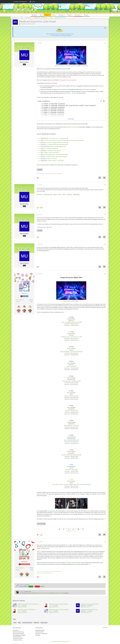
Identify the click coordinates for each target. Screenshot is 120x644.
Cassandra (78, 563)
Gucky (43, 157)
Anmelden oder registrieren (20, 2)
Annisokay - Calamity (51, 148)
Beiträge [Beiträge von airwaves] (18, 570)
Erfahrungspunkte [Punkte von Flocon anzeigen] (20, 300)
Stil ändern (105, 628)
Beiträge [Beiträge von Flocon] (18, 302)
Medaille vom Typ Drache (73, 127)
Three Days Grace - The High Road (58, 138)
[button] (105, 28)
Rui (42, 153)
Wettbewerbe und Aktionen (42, 593)
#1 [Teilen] (105, 43)
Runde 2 (69, 66)
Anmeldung (58, 66)
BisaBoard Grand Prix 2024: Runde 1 (26, 610)
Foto (76, 529)
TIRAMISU (44, 151)
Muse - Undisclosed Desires (57, 146)
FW (81, 529)
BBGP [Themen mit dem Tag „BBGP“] (19, 623)
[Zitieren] (104, 178)
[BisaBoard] (60, 9)
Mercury (44, 142)
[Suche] (32, 2)
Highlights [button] (40, 170)
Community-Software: (60, 642)
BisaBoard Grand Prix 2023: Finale (89, 610)
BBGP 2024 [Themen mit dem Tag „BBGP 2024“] (36, 623)
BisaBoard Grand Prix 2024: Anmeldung (59, 610)
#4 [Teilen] (105, 244)
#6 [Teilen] (105, 542)
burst (43, 148)
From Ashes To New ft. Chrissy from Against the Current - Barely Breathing (64, 140)
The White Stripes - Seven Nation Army (56, 157)
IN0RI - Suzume (51, 159)
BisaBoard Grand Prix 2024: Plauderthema (28, 604)
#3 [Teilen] (105, 214)
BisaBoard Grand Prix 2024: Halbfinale (58, 604)
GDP (66, 529)
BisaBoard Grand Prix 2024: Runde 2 (90, 604)
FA (71, 529)
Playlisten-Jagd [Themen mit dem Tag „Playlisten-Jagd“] (44, 623)
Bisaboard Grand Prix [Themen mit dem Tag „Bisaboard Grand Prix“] (27, 623)
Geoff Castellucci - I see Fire (55, 161)
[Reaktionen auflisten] (39, 178)
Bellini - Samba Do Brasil (51, 153)
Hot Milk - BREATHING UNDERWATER (57, 144)
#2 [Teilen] (105, 185)
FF (62, 529)
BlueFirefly (44, 161)
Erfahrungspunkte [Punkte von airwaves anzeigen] (20, 568)
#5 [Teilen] (105, 274)
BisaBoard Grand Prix (57, 593)
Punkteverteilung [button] (41, 524)
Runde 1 (64, 66)
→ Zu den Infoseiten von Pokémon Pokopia (60, 35)
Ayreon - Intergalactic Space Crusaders (57, 142)
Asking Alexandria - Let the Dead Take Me (56, 155)
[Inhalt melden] (100, 178)
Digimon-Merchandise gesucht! (44, 573)
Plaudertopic (85, 66)
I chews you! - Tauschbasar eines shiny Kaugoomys (49, 571)
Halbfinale (74, 66)
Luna (74, 93)
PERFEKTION (45, 138)
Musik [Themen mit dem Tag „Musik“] (15, 623)
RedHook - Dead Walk (54, 151)
